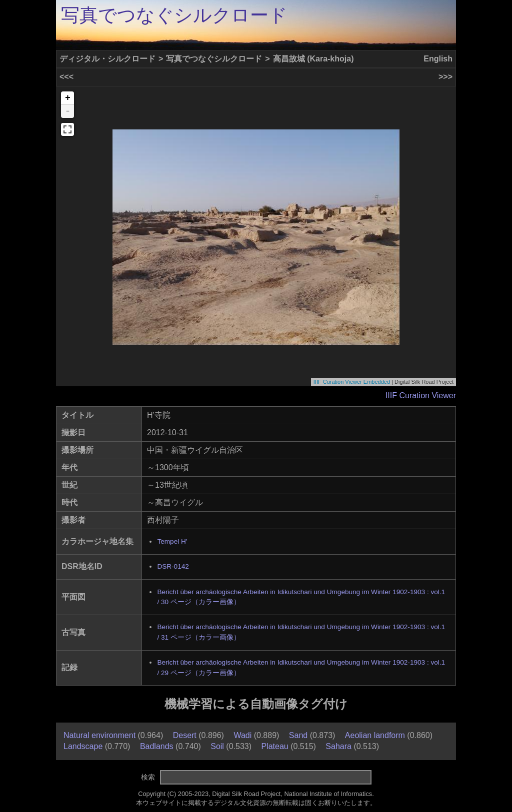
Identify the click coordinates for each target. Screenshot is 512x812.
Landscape (83, 746)
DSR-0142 (173, 566)
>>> (445, 77)
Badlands (157, 746)
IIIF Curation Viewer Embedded (352, 382)
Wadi (242, 735)
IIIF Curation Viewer (421, 396)
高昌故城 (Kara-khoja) (313, 59)
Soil (217, 746)
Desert (185, 735)
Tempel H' (172, 541)
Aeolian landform (375, 735)
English (438, 59)
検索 (148, 777)
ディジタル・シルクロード (107, 59)
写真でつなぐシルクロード (174, 15)
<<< (66, 77)
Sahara (338, 746)
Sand (298, 735)
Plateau (274, 746)
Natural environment (99, 735)
